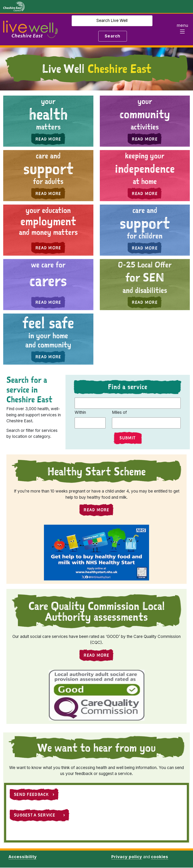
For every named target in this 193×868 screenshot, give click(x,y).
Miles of (119, 412)
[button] (48, 121)
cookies (160, 857)
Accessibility (22, 857)
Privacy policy (127, 857)
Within (80, 412)
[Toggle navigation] (182, 30)
